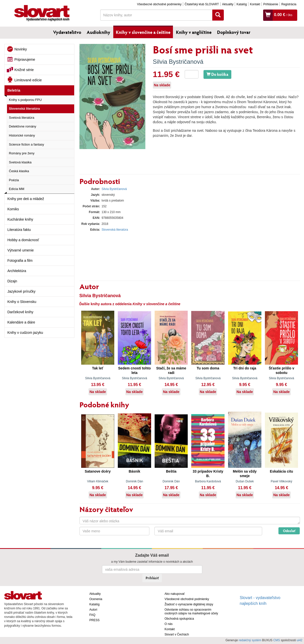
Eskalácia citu (282, 471)
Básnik (135, 471)
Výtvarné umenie (21, 250)
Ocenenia (96, 599)
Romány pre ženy (22, 153)
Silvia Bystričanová (178, 62)
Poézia (14, 180)
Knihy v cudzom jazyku (25, 333)
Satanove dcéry (98, 471)
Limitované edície (28, 80)
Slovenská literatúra (25, 109)
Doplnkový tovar (234, 32)
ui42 (300, 640)
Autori (93, 610)
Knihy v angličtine (194, 32)
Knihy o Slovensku (22, 302)
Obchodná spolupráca (179, 619)
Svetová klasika (20, 162)
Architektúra (17, 271)
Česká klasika (19, 171)
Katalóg (242, 4)
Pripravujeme (25, 59)
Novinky (21, 49)
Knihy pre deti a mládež (26, 199)
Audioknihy (98, 32)
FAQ (92, 615)
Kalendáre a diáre (21, 322)
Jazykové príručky (22, 291)
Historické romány (22, 135)
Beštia (171, 471)
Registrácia (289, 4)
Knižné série (24, 70)
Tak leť (98, 368)
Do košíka (217, 74)
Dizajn (12, 281)
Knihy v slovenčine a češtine (143, 32)
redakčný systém (250, 640)
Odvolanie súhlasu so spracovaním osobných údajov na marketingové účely (191, 611)
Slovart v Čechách (177, 634)
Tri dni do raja (245, 368)
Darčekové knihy (21, 312)
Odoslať (289, 531)
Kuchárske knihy (20, 219)
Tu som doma (208, 368)
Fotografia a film (20, 261)
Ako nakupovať (175, 594)
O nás (169, 624)
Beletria (14, 90)
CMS (277, 640)
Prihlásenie (271, 4)
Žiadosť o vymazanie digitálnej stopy (189, 604)
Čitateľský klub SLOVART (202, 4)
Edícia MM (17, 189)
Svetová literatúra (22, 118)
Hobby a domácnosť (23, 240)
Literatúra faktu (19, 230)
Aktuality (228, 4)
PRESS (95, 620)
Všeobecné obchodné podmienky (159, 4)
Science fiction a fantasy (27, 144)
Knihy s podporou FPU (25, 100)
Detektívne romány (23, 126)
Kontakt (255, 4)
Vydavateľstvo (67, 32)
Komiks (13, 209)
